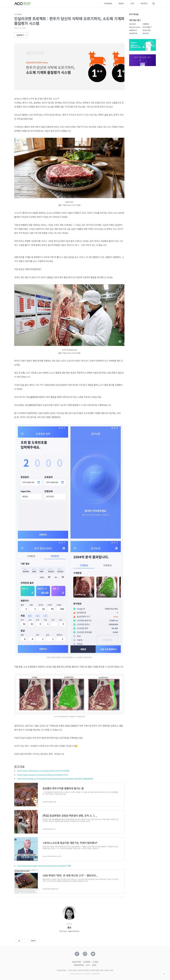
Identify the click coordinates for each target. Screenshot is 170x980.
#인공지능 (146, 33)
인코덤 (95, 962)
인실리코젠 (76, 962)
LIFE (132, 3)
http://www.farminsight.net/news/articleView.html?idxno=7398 (44, 866)
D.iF (88, 965)
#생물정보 (146, 24)
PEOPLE (144, 3)
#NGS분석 (133, 24)
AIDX (94, 965)
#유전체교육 (133, 33)
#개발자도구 (133, 30)
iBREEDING (79, 965)
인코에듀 (87, 962)
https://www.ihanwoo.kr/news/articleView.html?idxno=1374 (42, 775)
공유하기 (22, 35)
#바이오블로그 (147, 27)
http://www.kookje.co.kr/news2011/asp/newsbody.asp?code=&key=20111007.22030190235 (55, 779)
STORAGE (108, 3)
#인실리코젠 (146, 30)
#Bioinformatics (135, 27)
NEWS (121, 3)
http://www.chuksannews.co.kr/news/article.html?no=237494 (43, 771)
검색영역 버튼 (154, 4)
